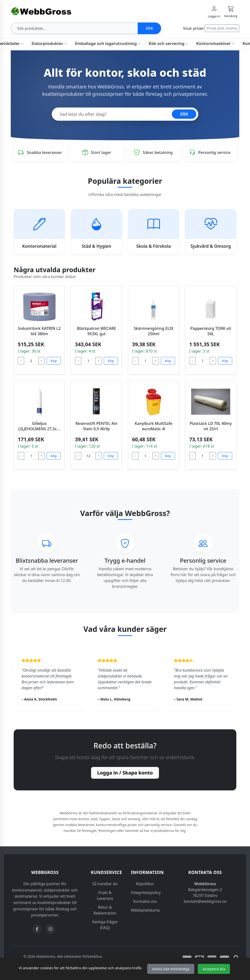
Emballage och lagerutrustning (108, 43)
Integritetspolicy (146, 893)
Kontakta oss (145, 901)
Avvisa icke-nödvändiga (171, 969)
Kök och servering (169, 43)
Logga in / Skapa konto (125, 773)
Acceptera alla (214, 969)
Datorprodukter (49, 43)
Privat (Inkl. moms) (222, 28)
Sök (149, 28)
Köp (54, 361)
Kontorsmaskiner (216, 43)
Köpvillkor (145, 884)
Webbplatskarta (145, 910)
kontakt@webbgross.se (205, 901)
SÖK (184, 114)
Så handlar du (105, 884)
